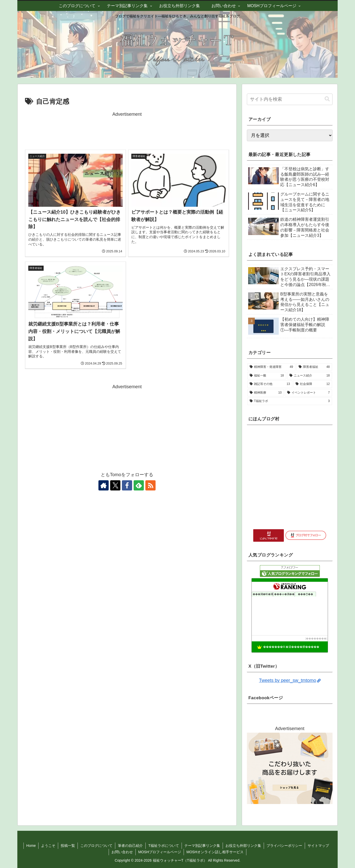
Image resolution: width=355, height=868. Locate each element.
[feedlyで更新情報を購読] (139, 485)
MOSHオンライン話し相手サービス (215, 852)
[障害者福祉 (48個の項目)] (314, 367)
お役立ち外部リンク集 (243, 846)
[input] (290, 99)
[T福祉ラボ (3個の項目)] (290, 401)
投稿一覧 (68, 846)
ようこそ (48, 846)
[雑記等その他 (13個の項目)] (270, 384)
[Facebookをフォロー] (127, 485)
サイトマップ (318, 846)
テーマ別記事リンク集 (202, 846)
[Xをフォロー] (115, 485)
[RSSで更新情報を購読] (150, 485)
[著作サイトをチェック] (104, 485)
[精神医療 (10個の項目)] (266, 393)
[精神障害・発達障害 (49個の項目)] (271, 367)
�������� (316, 638)
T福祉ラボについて (164, 846)
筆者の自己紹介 (130, 846)
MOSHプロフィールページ (160, 852)
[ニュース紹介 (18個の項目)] (310, 376)
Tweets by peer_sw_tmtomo (290, 680)
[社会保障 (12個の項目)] (313, 384)
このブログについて (96, 846)
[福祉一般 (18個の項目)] (267, 376)
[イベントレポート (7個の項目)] (308, 393)
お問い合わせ (122, 852)
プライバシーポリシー (284, 846)
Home (31, 846)
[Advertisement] (127, 130)
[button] (327, 99)
